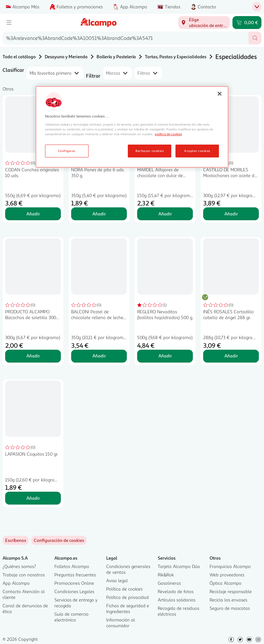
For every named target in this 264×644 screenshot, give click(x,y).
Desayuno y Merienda (66, 57)
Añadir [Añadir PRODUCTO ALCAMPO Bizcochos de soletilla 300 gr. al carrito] (33, 356)
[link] (59, 540)
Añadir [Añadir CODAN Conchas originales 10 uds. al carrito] (33, 214)
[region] (132, 127)
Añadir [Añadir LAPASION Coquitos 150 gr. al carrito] (33, 498)
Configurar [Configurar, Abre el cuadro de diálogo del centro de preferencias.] (67, 151)
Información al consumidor (121, 623)
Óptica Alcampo (226, 583)
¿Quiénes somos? (19, 566)
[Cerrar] (220, 94)
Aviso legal (117, 580)
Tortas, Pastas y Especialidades (176, 57)
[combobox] (126, 38)
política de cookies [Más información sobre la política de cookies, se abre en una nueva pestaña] (168, 134)
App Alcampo (16, 583)
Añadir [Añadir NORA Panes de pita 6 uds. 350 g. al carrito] (99, 214)
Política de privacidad (127, 597)
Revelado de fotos (176, 591)
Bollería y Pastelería (116, 57)
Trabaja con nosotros (24, 575)
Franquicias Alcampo (230, 566)
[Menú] (9, 23)
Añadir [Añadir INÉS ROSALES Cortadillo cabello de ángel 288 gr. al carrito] (231, 356)
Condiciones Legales (74, 591)
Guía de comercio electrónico (71, 617)
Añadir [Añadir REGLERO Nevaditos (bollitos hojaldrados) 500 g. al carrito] (165, 356)
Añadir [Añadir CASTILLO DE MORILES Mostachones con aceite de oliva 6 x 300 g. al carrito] (231, 214)
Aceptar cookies (197, 151)
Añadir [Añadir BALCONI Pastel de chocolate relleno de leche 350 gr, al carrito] (99, 356)
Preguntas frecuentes (75, 575)
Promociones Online (74, 583)
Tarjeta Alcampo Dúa (179, 566)
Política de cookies (124, 589)
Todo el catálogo (19, 57)
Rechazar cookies (150, 151)
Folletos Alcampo (72, 566)
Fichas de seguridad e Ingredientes (128, 608)
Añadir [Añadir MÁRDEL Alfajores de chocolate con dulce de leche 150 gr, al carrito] (165, 214)
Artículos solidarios (177, 600)
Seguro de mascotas (230, 608)
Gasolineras (169, 583)
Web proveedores (227, 575)
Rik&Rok (166, 575)
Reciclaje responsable (231, 591)
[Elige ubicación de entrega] (204, 23)
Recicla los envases (228, 600)
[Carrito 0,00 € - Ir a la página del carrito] (247, 23)
